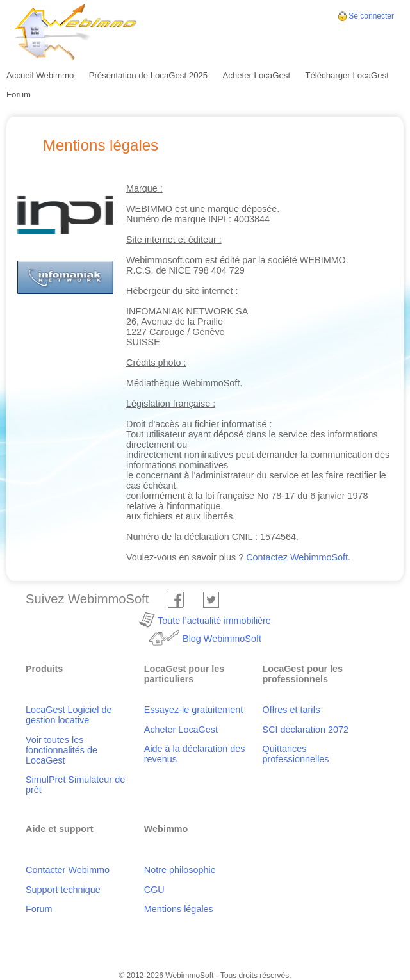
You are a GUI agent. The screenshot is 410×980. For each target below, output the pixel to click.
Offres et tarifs (291, 710)
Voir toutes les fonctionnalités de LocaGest (61, 750)
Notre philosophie (180, 870)
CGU (154, 890)
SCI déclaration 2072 (306, 730)
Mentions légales (179, 909)
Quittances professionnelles (296, 754)
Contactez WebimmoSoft (297, 557)
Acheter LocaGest (256, 75)
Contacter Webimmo (68, 870)
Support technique (63, 890)
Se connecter (371, 16)
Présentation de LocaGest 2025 (149, 75)
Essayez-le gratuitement (193, 710)
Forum (19, 94)
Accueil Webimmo (40, 75)
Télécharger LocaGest (347, 75)
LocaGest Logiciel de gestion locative (69, 715)
